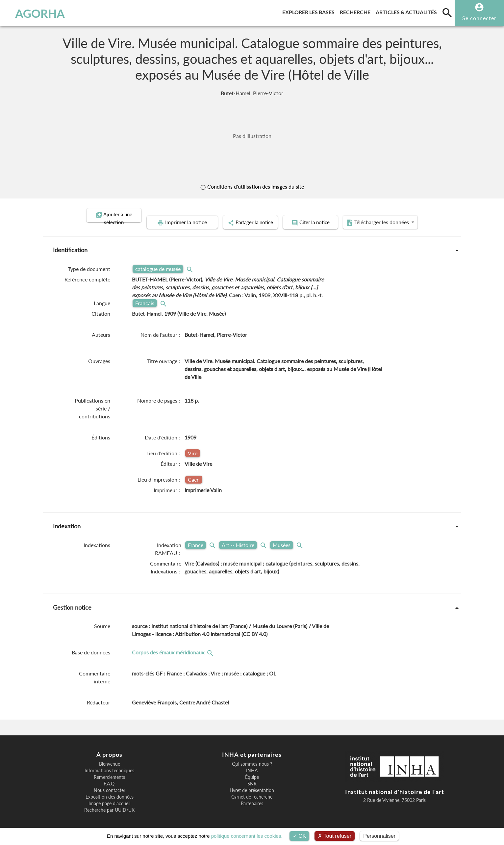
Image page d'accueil (109, 796)
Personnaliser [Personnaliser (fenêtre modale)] (379, 836)
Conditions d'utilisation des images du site (252, 186)
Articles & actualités (408, 11)
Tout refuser (335, 836)
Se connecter (479, 18)
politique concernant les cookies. (247, 836)
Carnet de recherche (252, 789)
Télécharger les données (403, 215)
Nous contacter (110, 782)
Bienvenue (110, 756)
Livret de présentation (252, 782)
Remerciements (109, 769)
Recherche (356, 11)
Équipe (252, 769)
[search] (447, 13)
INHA (252, 763)
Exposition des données (110, 789)
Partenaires (252, 796)
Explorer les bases (310, 11)
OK (300, 836)
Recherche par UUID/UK (109, 802)
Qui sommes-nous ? (252, 756)
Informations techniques (109, 763)
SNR (252, 776)
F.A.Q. (110, 776)
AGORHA (40, 13)
